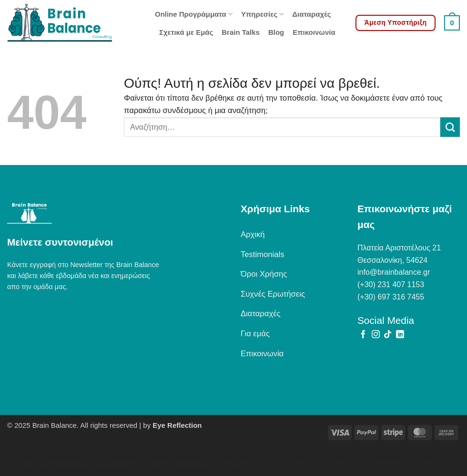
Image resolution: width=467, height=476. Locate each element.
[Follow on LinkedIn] (400, 335)
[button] (452, 23)
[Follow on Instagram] (376, 335)
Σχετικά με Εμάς (186, 32)
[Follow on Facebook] (363, 335)
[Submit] (450, 127)
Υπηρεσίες (262, 14)
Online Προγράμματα (194, 14)
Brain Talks (241, 32)
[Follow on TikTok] (388, 335)
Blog (276, 32)
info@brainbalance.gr (394, 272)
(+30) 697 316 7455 (391, 297)
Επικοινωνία (314, 32)
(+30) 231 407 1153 (391, 285)
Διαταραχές (311, 14)
